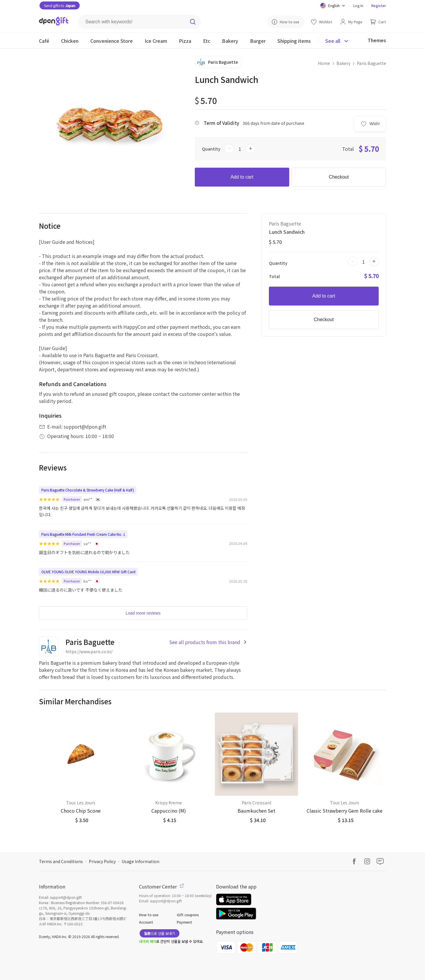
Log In (358, 5)
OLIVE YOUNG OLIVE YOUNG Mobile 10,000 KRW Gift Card (88, 572)
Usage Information (140, 861)
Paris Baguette (371, 63)
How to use (149, 915)
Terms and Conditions (61, 861)
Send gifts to (60, 5)
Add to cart (242, 177)
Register (379, 5)
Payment (184, 922)
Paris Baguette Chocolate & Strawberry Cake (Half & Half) (88, 490)
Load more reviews (143, 613)
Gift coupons (188, 915)
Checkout (339, 177)
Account (146, 922)
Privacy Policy (102, 861)
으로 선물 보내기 (160, 933)
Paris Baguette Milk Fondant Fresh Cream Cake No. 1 (83, 534)
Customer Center (161, 886)
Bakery (343, 63)
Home (324, 63)
